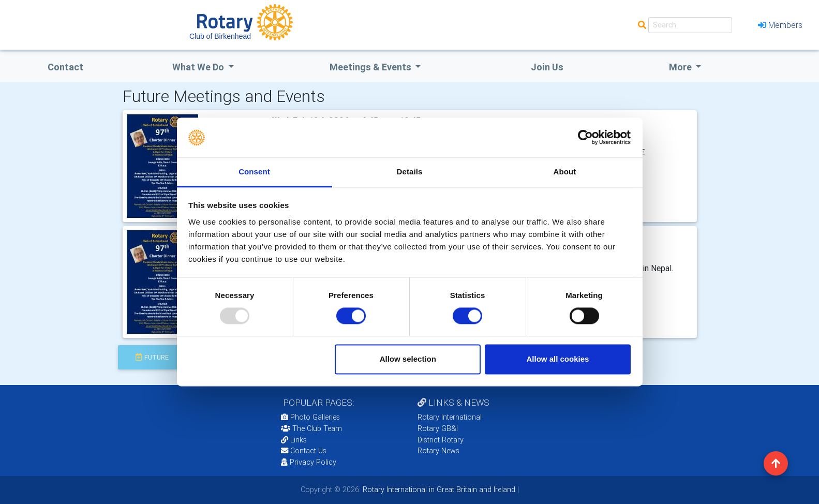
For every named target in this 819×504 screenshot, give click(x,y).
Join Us (547, 67)
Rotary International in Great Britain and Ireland (438, 490)
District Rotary (441, 440)
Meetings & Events (371, 67)
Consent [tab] (254, 172)
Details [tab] (410, 172)
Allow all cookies (557, 359)
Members (780, 25)
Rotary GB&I (438, 428)
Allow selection (408, 359)
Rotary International (450, 417)
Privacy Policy (309, 462)
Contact (65, 67)
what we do (199, 67)
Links (294, 440)
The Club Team (311, 428)
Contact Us (304, 451)
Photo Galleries (310, 417)
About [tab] (565, 172)
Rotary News (438, 451)
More (681, 67)
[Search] (690, 25)
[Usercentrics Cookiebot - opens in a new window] (585, 138)
